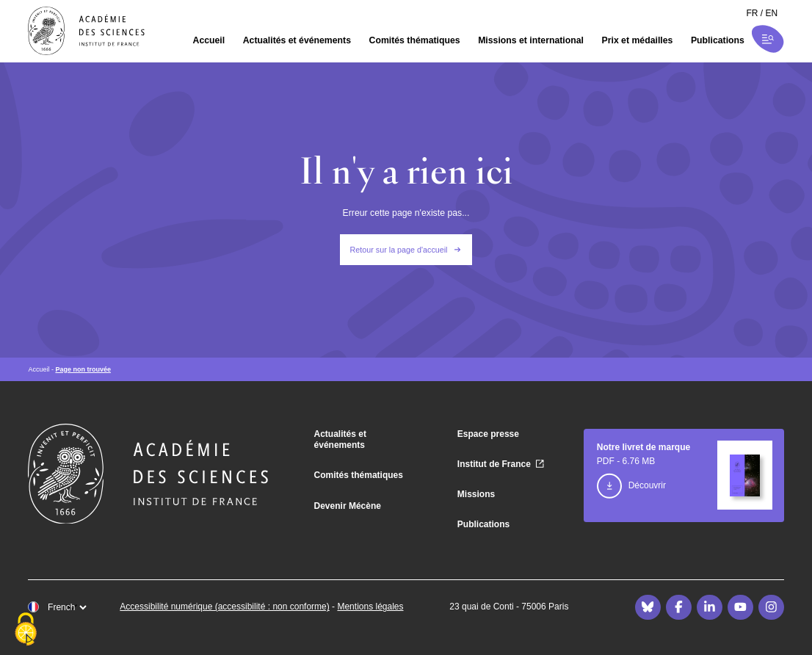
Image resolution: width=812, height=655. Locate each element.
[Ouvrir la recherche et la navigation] (768, 39)
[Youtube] (740, 607)
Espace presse (488, 434)
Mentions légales (370, 607)
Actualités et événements (297, 40)
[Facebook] (678, 607)
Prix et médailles (638, 40)
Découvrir (647, 485)
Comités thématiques (415, 40)
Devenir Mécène (348, 506)
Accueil (209, 40)
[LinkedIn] (709, 607)
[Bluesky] (648, 607)
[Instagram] (771, 607)
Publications (718, 40)
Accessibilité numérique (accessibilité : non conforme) (224, 607)
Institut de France (494, 464)
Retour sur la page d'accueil (399, 250)
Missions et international (531, 40)
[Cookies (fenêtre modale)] (26, 630)
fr (752, 13)
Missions (476, 494)
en (772, 13)
